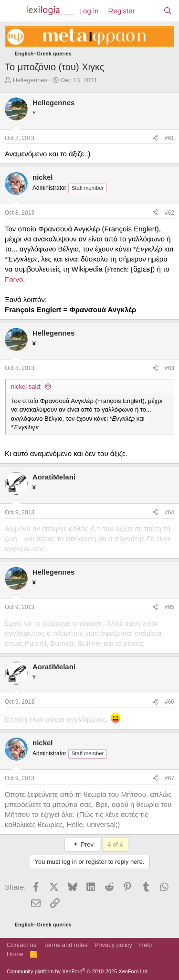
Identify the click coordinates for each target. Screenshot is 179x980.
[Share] (155, 138)
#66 (169, 702)
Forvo (14, 279)
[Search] (168, 11)
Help (146, 945)
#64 (169, 512)
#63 (169, 368)
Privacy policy (113, 945)
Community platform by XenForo (78, 971)
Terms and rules (65, 945)
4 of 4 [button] (115, 844)
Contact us (21, 945)
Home (15, 954)
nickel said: (26, 387)
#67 (169, 778)
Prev (82, 844)
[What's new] (149, 11)
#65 (169, 607)
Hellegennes (30, 80)
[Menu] (13, 11)
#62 (169, 213)
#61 (169, 138)
